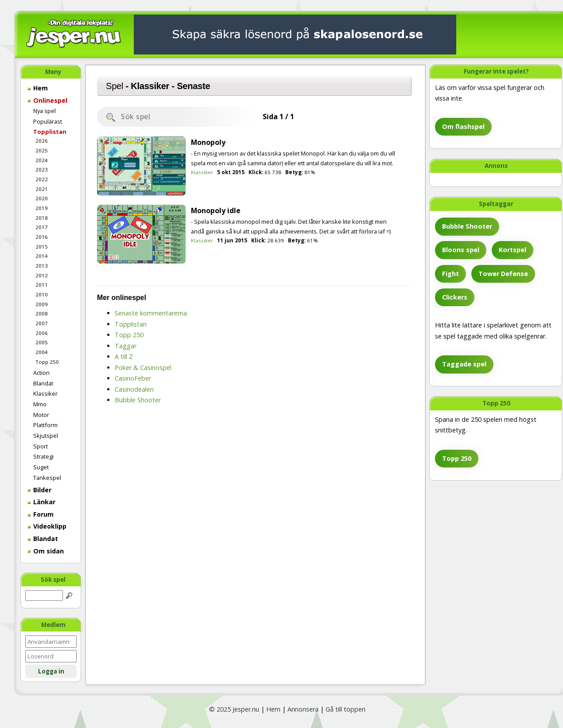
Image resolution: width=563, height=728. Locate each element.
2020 (42, 198)
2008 (42, 313)
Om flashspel (463, 127)
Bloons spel (461, 250)
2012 (42, 275)
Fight (450, 274)
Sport (41, 446)
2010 (42, 294)
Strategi (43, 456)
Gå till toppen (346, 709)
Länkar (41, 502)
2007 (42, 323)
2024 (42, 160)
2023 (42, 169)
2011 (42, 285)
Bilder (39, 490)
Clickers (455, 297)
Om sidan (46, 551)
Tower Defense (503, 274)
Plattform (45, 425)
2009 (42, 304)
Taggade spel (464, 364)
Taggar (126, 346)
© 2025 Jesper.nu (234, 709)
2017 (42, 227)
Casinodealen (134, 389)
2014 (42, 256)
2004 (42, 352)
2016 (42, 237)
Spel (115, 86)
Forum (41, 514)
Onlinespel (47, 100)
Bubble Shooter (467, 226)
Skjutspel (46, 436)
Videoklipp (47, 526)
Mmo (40, 404)
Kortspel (513, 250)
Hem (38, 88)
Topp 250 (47, 362)
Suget (41, 467)
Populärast (48, 121)
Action (41, 373)
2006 (42, 333)
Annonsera (303, 709)
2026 (42, 141)
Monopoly (208, 142)
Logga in (51, 671)
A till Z (124, 356)
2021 (42, 189)
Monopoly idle (216, 210)
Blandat (43, 383)
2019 (42, 208)
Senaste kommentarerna (151, 313)
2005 (42, 342)
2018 (42, 218)
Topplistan (50, 132)
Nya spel (45, 111)
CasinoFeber (133, 378)
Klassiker (45, 393)
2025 (42, 150)
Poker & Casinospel (143, 368)
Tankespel (47, 478)
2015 (42, 247)
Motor (41, 415)
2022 (42, 179)
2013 (42, 266)
